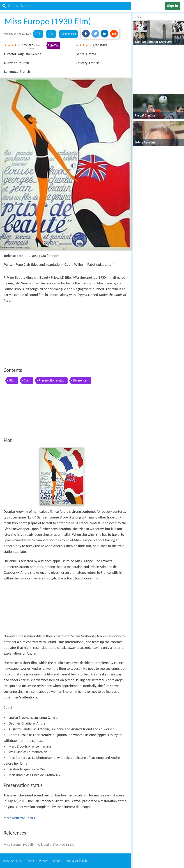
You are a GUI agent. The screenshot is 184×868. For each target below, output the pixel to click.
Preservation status (51, 380)
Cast (27, 380)
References (80, 380)
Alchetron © (77, 861)
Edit (38, 34)
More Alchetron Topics (19, 818)
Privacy (43, 861)
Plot (12, 380)
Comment (68, 34)
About (13, 861)
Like (51, 34)
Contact (57, 861)
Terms (31, 861)
